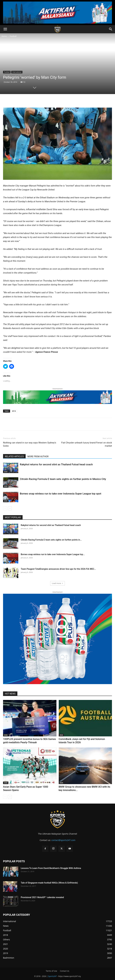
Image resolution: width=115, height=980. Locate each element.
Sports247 (52, 976)
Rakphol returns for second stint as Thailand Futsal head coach (56, 464)
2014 (14, 411)
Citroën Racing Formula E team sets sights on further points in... (51, 540)
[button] (5, 29)
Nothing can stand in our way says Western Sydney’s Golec (30, 444)
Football (13, 36)
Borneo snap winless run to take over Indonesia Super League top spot (61, 494)
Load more (58, 583)
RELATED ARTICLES (14, 456)
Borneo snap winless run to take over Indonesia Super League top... (53, 554)
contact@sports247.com (63, 840)
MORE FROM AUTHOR (38, 456)
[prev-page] (5, 508)
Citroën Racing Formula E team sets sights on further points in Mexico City (63, 479)
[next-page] (10, 508)
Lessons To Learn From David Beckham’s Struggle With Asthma (51, 868)
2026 (6, 472)
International (17, 72)
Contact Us (65, 971)
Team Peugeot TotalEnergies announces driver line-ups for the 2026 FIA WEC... (58, 569)
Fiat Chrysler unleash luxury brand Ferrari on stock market (87, 444)
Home (4, 36)
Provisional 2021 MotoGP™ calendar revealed (42, 897)
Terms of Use (51, 971)
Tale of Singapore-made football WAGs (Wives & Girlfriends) (49, 883)
